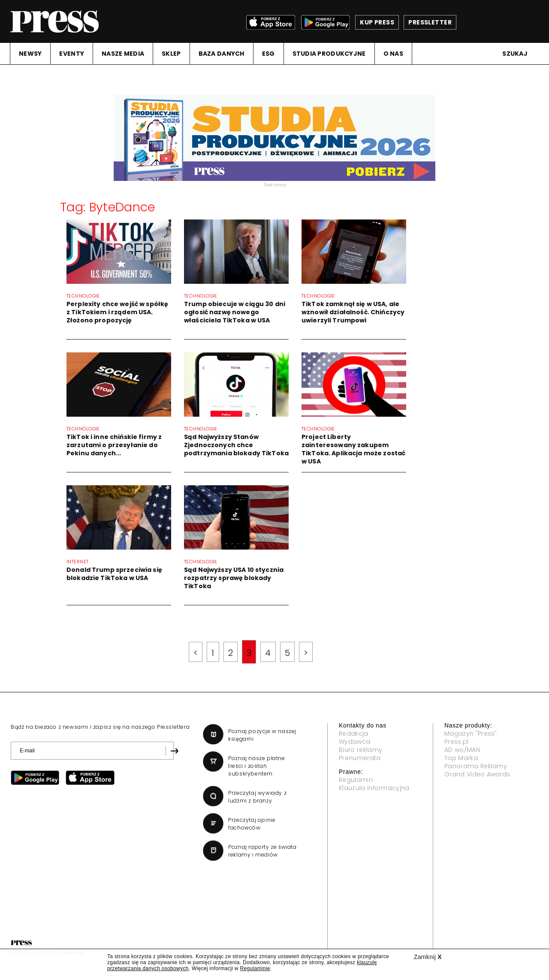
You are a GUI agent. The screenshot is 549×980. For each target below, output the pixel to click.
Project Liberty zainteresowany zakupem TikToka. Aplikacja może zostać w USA (353, 449)
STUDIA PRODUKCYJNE (329, 54)
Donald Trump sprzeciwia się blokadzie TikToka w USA (114, 574)
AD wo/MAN (462, 750)
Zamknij (428, 957)
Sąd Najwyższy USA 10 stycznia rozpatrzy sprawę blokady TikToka (234, 578)
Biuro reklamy (360, 750)
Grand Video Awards (477, 774)
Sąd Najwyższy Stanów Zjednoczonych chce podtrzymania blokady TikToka (236, 445)
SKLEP (171, 54)
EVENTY (72, 54)
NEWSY (30, 54)
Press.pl (457, 742)
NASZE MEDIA (123, 54)
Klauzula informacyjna (374, 788)
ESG (268, 54)
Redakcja (354, 733)
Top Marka (461, 758)
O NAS (393, 54)
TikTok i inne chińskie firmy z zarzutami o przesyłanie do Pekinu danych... (114, 445)
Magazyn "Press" (471, 733)
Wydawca (354, 742)
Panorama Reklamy (476, 766)
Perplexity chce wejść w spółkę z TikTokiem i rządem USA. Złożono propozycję (117, 312)
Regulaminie (255, 968)
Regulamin (356, 780)
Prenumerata (360, 758)
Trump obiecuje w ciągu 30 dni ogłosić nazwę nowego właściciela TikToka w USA (235, 312)
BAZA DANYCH (222, 54)
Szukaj (515, 54)
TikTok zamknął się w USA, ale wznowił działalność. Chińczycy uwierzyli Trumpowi (353, 312)
